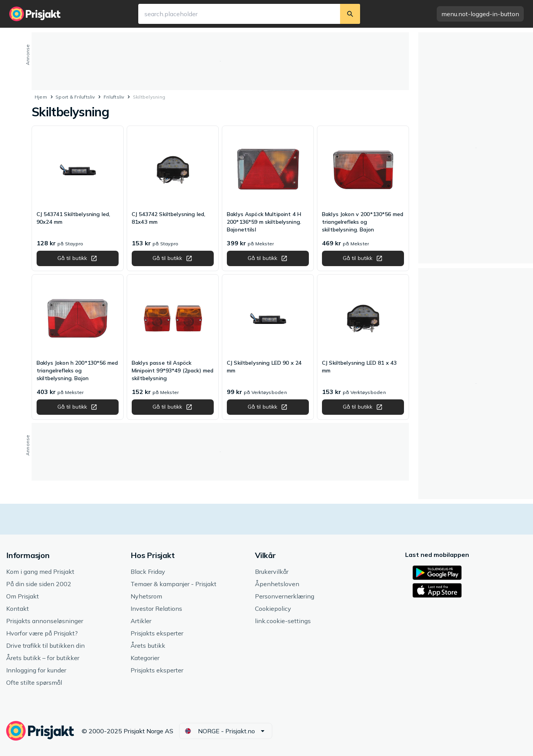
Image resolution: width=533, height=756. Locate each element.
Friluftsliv (114, 97)
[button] (480, 14)
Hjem (41, 97)
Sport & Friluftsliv (75, 97)
